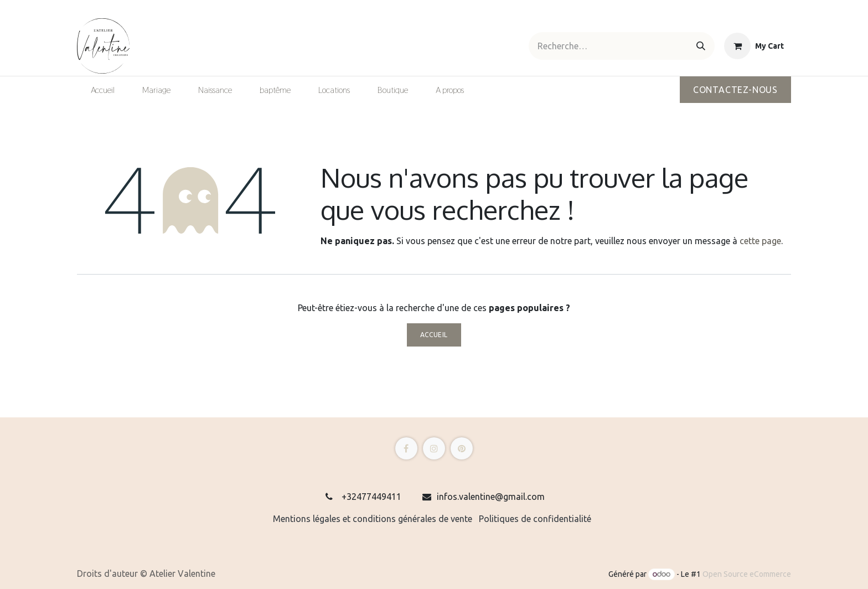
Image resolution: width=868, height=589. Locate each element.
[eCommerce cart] (754, 46)
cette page (760, 241)
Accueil (434, 335)
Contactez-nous (735, 90)
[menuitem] (103, 90)
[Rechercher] (701, 46)
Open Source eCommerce (747, 574)
